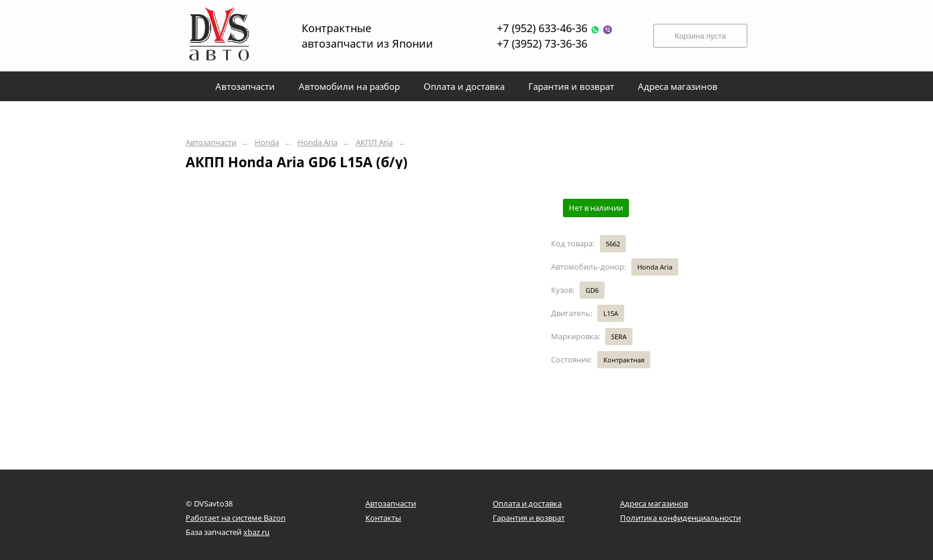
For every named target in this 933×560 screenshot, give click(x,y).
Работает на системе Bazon (236, 518)
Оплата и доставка (527, 503)
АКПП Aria (374, 143)
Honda (267, 143)
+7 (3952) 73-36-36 (542, 43)
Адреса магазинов (654, 503)
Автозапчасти (211, 143)
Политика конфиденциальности (680, 518)
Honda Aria (317, 143)
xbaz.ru (256, 532)
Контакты (383, 518)
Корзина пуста (700, 36)
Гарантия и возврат (529, 518)
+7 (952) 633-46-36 (555, 28)
